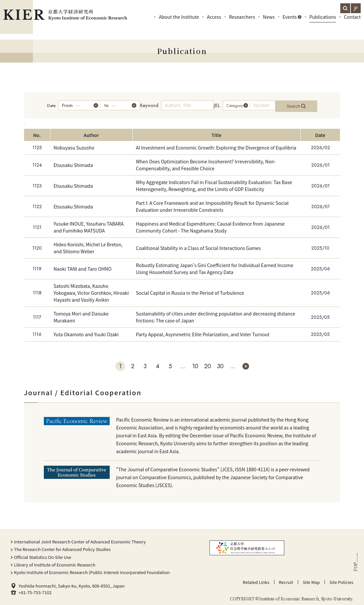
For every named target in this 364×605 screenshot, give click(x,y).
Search (304, 104)
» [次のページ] (246, 363)
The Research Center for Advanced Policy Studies (62, 546)
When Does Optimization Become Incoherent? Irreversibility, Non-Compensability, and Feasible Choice (206, 162)
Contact (352, 23)
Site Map (311, 579)
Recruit (286, 579)
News (269, 23)
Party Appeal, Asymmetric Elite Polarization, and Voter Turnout (203, 331)
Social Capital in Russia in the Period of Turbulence (190, 289)
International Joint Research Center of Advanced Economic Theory (80, 538)
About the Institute (179, 23)
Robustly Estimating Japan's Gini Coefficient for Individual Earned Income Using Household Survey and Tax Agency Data (215, 265)
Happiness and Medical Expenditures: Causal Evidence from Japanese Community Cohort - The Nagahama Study (210, 224)
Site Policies (341, 579)
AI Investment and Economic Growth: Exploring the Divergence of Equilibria (216, 144)
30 (220, 363)
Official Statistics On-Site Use (43, 554)
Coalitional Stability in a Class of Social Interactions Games (198, 245)
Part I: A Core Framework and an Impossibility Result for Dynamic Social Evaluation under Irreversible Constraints (212, 203)
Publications (323, 23)
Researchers (242, 23)
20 (208, 363)
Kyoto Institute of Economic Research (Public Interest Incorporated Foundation (92, 569)
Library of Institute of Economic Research (55, 561)
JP (356, 8)
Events (290, 23)
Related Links (256, 579)
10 (195, 363)
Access (214, 23)
